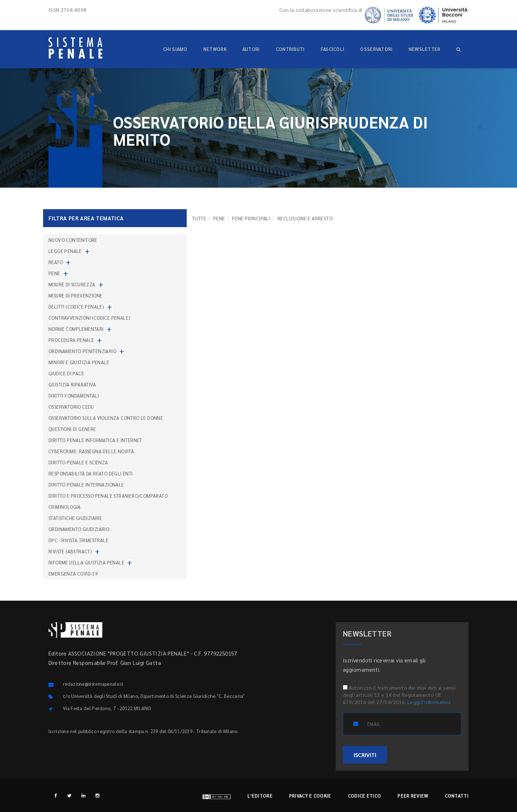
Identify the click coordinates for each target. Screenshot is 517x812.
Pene (219, 218)
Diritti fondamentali (74, 396)
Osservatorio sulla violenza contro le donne (106, 418)
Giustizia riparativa (72, 384)
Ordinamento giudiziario (79, 529)
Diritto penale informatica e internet (95, 440)
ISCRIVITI (365, 755)
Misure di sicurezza (72, 284)
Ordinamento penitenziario (82, 351)
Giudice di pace (66, 373)
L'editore (260, 796)
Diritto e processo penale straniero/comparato (108, 496)
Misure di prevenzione (75, 295)
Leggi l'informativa (429, 702)
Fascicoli (333, 49)
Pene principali (251, 218)
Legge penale (65, 251)
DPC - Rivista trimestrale (78, 540)
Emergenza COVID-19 (73, 574)
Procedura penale (71, 340)
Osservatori (376, 49)
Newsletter (425, 49)
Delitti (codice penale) (76, 307)
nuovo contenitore (73, 240)
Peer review (413, 796)
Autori (251, 49)
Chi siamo (175, 49)
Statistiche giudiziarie (75, 518)
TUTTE (199, 218)
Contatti (457, 796)
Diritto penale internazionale (86, 485)
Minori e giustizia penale (79, 362)
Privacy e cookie (310, 796)
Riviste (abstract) (70, 551)
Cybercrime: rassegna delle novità (91, 451)
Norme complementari (76, 329)
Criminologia (65, 507)
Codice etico (365, 796)
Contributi (290, 49)
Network (215, 49)
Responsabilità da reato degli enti (91, 473)
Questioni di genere (72, 429)
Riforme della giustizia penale (86, 562)
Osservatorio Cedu (71, 407)
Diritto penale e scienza (78, 462)
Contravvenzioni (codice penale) (89, 318)
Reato (56, 262)
